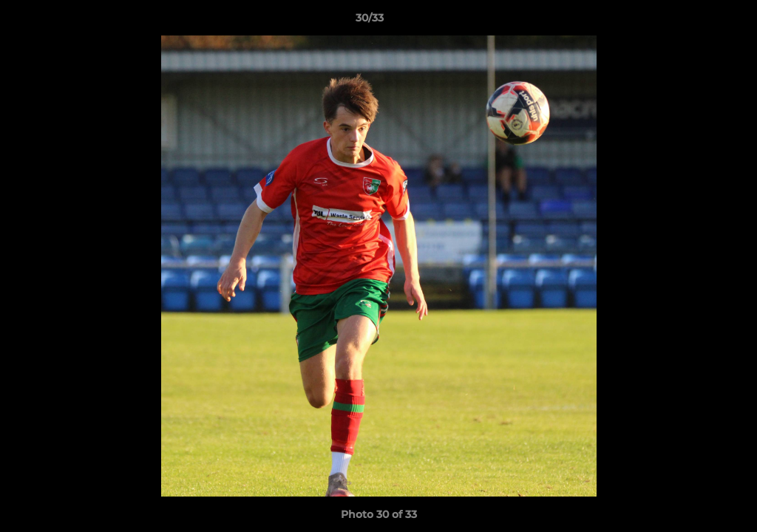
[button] (695, 21)
